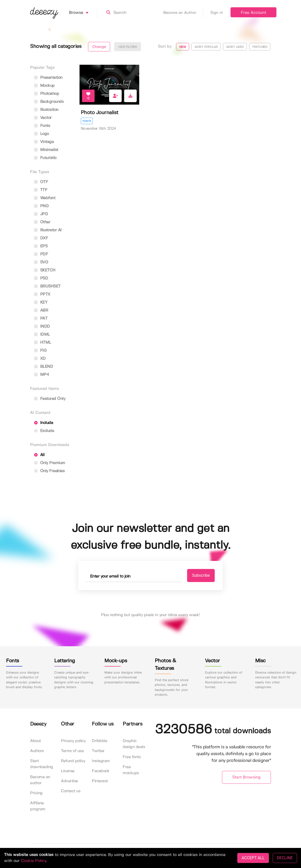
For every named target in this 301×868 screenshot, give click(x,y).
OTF (41, 182)
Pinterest (100, 781)
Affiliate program (38, 806)
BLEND (44, 367)
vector (43, 118)
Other (42, 222)
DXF (41, 238)
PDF (41, 254)
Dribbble (99, 741)
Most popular (206, 47)
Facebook (101, 771)
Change (99, 47)
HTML (43, 343)
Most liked (235, 47)
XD (40, 359)
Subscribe (201, 575)
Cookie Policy (33, 861)
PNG (41, 206)
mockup (44, 86)
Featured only (50, 399)
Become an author (40, 780)
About (35, 741)
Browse (83, 13)
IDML (42, 335)
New (183, 47)
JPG (41, 214)
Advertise (69, 781)
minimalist (46, 150)
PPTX (42, 294)
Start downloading (42, 764)
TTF (41, 190)
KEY (41, 302)
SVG (41, 262)
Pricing (36, 793)
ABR (41, 310)
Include (44, 423)
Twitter (98, 751)
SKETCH (45, 270)
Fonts (87, 121)
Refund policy (73, 761)
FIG (40, 351)
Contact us (71, 791)
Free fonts (132, 757)
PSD (41, 278)
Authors (37, 751)
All (39, 455)
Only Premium (50, 463)
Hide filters (128, 47)
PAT (41, 318)
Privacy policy (73, 741)
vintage (44, 142)
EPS (41, 246)
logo (42, 134)
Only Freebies (49, 471)
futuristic (45, 158)
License (68, 771)
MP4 (42, 375)
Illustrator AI (48, 230)
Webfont (45, 198)
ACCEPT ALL (253, 858)
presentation (48, 78)
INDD (42, 327)
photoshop (47, 94)
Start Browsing (246, 777)
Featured (260, 47)
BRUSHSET (47, 286)
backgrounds (49, 102)
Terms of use (72, 751)
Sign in (217, 13)
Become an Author (183, 13)
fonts (42, 126)
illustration (46, 110)
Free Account (253, 13)
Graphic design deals (134, 744)
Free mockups (131, 770)
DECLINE (285, 858)
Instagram (101, 761)
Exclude (44, 431)
